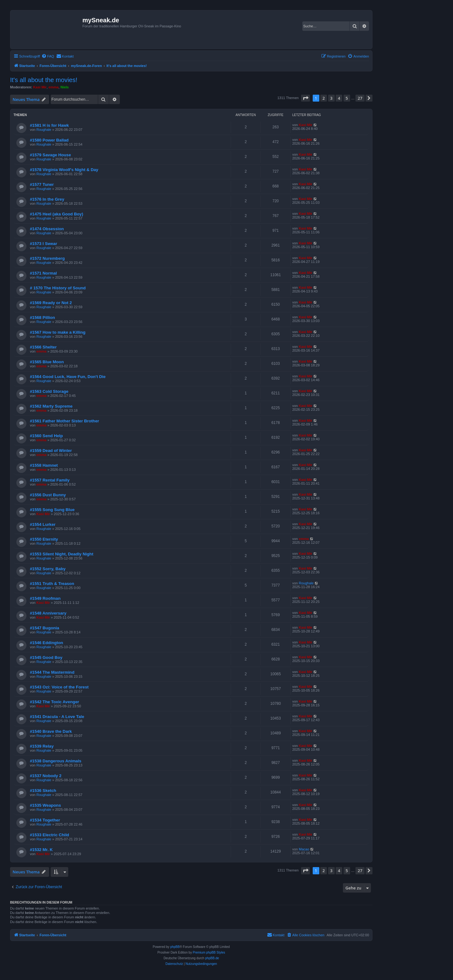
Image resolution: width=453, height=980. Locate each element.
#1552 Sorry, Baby (48, 569)
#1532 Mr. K (41, 850)
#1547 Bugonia (45, 628)
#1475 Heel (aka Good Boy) (56, 214)
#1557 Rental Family (50, 480)
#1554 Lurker (43, 524)
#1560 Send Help (46, 436)
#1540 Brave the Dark (51, 731)
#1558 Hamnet (44, 465)
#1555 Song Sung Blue (52, 510)
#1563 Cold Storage (49, 391)
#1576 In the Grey (47, 199)
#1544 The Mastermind (52, 672)
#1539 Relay (42, 746)
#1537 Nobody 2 (46, 776)
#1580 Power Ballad (49, 140)
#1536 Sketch (43, 791)
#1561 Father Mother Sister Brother (64, 421)
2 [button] (324, 98)
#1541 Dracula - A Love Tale (57, 717)
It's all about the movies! (44, 80)
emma (53, 87)
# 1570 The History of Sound (58, 288)
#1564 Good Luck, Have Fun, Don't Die (68, 377)
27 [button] (360, 98)
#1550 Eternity (44, 539)
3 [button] (331, 98)
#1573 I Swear (44, 244)
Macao (304, 849)
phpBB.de (212, 958)
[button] (305, 98)
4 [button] (339, 98)
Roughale (44, 130)
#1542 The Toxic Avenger (54, 702)
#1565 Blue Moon (47, 362)
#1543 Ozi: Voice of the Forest (59, 687)
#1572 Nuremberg (47, 258)
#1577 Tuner (42, 184)
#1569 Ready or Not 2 (51, 303)
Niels (64, 87)
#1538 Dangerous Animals (56, 761)
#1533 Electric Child (50, 835)
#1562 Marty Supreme (51, 406)
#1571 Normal (43, 273)
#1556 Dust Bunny (48, 495)
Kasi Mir (40, 87)
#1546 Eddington (47, 643)
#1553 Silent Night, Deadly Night (62, 554)
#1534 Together (45, 820)
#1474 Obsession (47, 229)
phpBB (175, 947)
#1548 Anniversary (48, 613)
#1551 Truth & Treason (52, 584)
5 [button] (347, 98)
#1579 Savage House (50, 155)
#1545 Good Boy (46, 657)
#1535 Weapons (45, 805)
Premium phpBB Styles (209, 952)
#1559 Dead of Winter (51, 451)
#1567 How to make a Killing (58, 332)
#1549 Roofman (45, 598)
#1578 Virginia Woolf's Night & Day (64, 170)
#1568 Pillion (42, 317)
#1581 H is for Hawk (49, 125)
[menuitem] (48, 56)
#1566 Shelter (43, 347)
